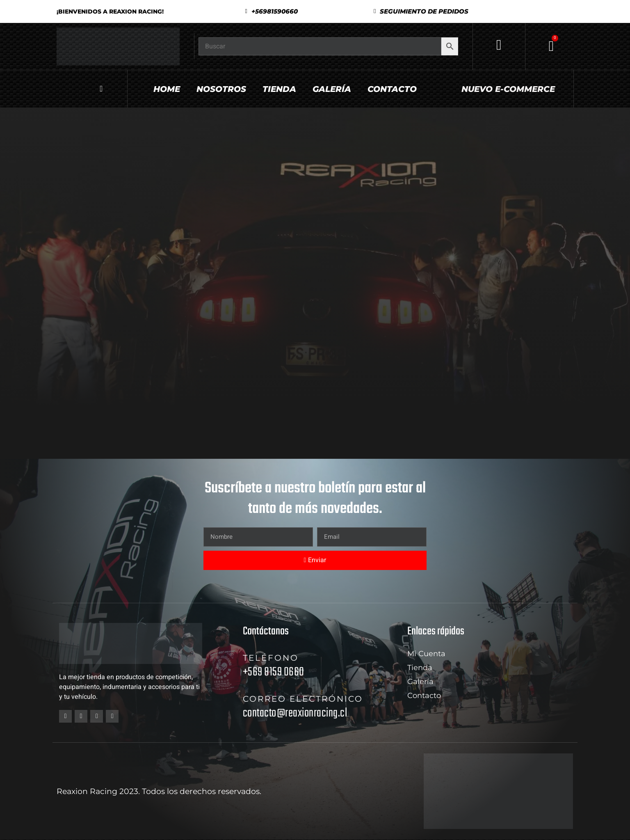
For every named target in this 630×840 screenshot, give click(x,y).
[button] (421, 11)
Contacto (392, 89)
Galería (332, 89)
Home (167, 89)
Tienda (279, 89)
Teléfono (271, 658)
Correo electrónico (303, 699)
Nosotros (221, 89)
